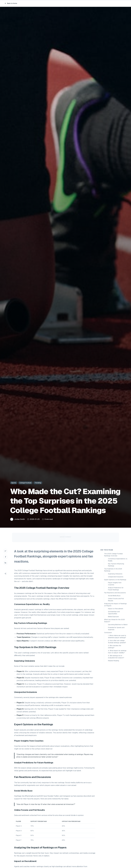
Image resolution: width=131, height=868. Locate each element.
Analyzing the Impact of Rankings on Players (115, 605)
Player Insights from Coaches (115, 584)
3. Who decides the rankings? (115, 647)
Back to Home (11, 3)
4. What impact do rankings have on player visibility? (117, 652)
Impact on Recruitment (116, 609)
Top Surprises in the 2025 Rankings (113, 570)
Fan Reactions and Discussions (115, 593)
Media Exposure (113, 617)
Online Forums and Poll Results (116, 600)
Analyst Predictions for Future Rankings (116, 589)
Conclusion (108, 633)
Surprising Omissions (115, 574)
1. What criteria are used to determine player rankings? (117, 637)
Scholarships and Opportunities (114, 613)
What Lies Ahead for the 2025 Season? (114, 621)
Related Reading (114, 661)
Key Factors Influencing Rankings (116, 565)
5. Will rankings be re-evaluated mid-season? (116, 657)
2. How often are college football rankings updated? (117, 642)
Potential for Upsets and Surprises (116, 629)
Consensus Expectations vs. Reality (118, 560)
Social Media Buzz (114, 596)
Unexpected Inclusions (116, 577)
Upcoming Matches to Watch (118, 625)
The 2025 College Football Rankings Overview (113, 555)
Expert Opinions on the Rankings (115, 580)
